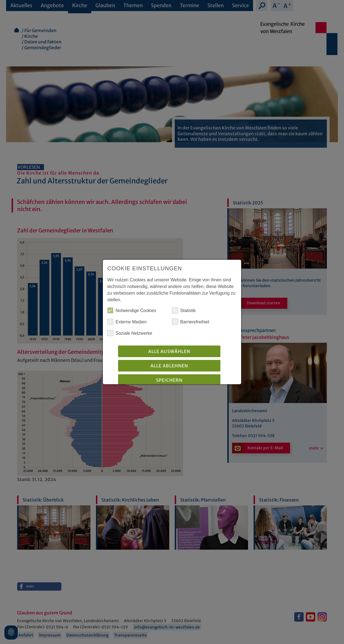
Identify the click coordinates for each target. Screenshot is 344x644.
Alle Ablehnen (169, 366)
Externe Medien (127, 322)
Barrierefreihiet (191, 322)
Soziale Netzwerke (130, 333)
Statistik (184, 310)
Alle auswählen (169, 351)
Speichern (169, 380)
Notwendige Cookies (132, 310)
